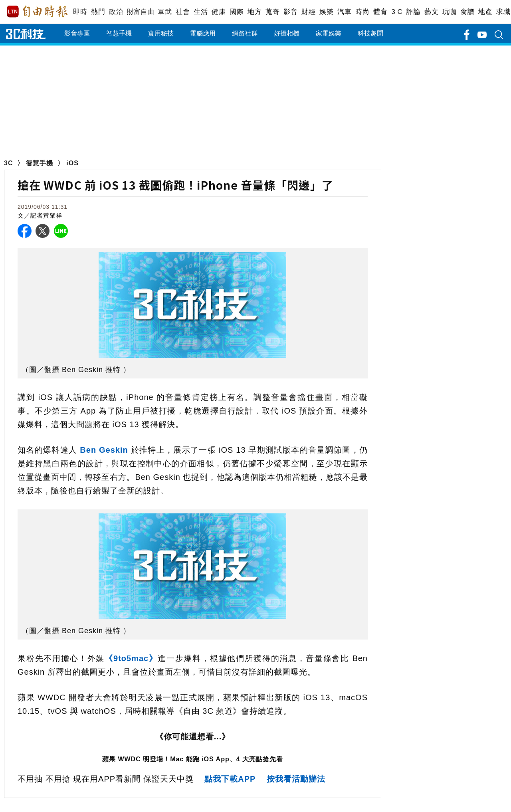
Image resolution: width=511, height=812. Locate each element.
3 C (397, 12)
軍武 (165, 12)
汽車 (344, 12)
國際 (237, 12)
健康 (219, 12)
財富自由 (140, 12)
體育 (380, 12)
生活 (201, 12)
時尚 (362, 12)
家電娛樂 (329, 33)
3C (8, 163)
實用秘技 (161, 33)
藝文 (431, 12)
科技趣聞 (370, 33)
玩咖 (449, 12)
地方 (255, 12)
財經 (308, 12)
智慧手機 (119, 33)
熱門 (98, 12)
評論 (413, 12)
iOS (72, 163)
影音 (290, 12)
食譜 (467, 12)
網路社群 (245, 33)
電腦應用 (203, 33)
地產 (485, 12)
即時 (80, 12)
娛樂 (326, 12)
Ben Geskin (104, 450)
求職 (503, 12)
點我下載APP (230, 779)
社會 (183, 12)
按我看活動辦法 (296, 779)
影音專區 (77, 33)
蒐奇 (272, 12)
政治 (116, 12)
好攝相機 (287, 33)
